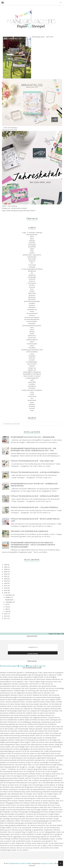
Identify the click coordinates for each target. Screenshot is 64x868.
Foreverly (32, 287)
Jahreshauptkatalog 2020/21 (32, 326)
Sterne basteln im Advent (32, 376)
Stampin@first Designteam (32, 372)
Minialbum (32, 348)
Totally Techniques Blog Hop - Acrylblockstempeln (35, 472)
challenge (32, 267)
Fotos (32, 289)
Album (32, 239)
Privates (32, 360)
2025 (6, 567)
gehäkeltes (32, 297)
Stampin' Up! (32, 370)
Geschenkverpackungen (32, 301)
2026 (6, 565)
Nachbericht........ (17, 38)
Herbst (32, 311)
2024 (6, 569)
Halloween (32, 307)
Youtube (32, 408)
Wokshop (32, 404)
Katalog (32, 332)
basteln (32, 253)
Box (32, 263)
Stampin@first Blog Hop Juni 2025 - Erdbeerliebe (33, 437)
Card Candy (32, 265)
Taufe (32, 380)
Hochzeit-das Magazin (32, 317)
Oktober (8, 597)
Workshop (32, 406)
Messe (32, 346)
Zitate (32, 410)
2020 (6, 579)
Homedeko (32, 323)
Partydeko (32, 356)
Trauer (32, 392)
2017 (6, 586)
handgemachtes (14, 863)
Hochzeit (32, 315)
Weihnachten (32, 400)
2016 (6, 588)
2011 (6, 618)
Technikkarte (32, 386)
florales (32, 285)
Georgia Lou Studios (47, 863)
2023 (6, 572)
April (7, 611)
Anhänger (32, 241)
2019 (6, 581)
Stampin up (32, 368)
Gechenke (32, 295)
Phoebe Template (26, 863)
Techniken (32, 384)
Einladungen (32, 277)
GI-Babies (32, 303)
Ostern (32, 354)
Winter (32, 402)
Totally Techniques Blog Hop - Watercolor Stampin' (35, 496)
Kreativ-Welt (32, 338)
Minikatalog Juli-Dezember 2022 (32, 350)
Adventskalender (32, 235)
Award (32, 249)
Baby (32, 251)
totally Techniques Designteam (32, 390)
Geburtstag (32, 293)
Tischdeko (32, 388)
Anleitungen (32, 245)
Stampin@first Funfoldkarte (32, 374)
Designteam (32, 271)
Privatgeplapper (32, 362)
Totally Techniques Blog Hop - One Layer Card (32, 461)
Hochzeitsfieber (32, 321)
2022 (6, 574)
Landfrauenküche (32, 340)
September (9, 602)
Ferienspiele (32, 283)
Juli (7, 604)
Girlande (32, 305)
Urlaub (32, 394)
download (32, 275)
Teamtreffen (32, 382)
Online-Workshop (32, 352)
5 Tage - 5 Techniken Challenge (32, 233)
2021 (6, 576)
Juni (7, 607)
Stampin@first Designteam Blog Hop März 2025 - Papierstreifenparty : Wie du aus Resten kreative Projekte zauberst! (33, 545)
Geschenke (32, 299)
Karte (32, 328)
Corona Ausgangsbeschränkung (32, 269)
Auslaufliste (32, 247)
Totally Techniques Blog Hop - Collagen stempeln (34, 507)
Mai (7, 609)
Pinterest (32, 358)
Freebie (32, 291)
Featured (32, 281)
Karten (32, 330)
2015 (6, 590)
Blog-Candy (32, 259)
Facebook (32, 279)
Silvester (32, 366)
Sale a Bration (32, 364)
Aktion (32, 237)
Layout (32, 342)
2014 (6, 593)
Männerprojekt (32, 344)
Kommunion (32, 336)
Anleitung (32, 243)
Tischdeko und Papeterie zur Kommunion (30, 531)
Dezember (9, 595)
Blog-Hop (32, 261)
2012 (6, 616)
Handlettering (32, 309)
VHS (32, 398)
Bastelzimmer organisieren (32, 255)
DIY (32, 273)
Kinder (32, 334)
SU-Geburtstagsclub (32, 378)
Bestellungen (32, 257)
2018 (6, 583)
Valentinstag (32, 396)
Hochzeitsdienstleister (32, 319)
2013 (6, 614)
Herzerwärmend (32, 313)
